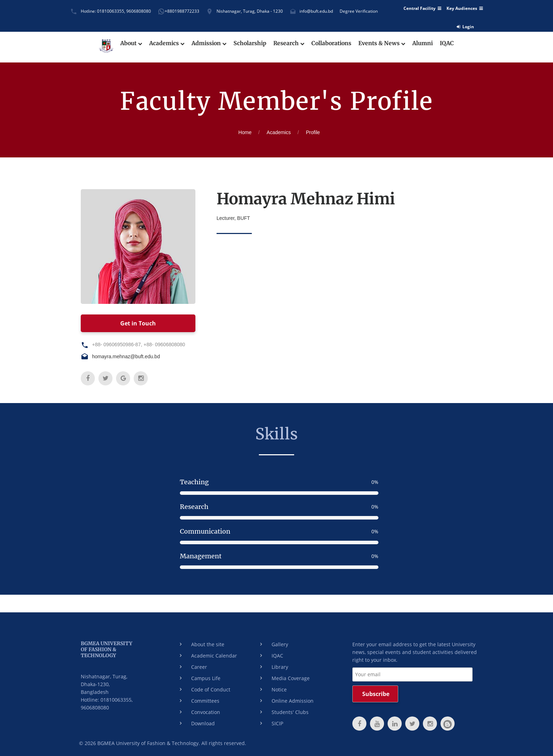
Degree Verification (359, 11)
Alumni (424, 43)
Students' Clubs (290, 712)
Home (245, 132)
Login (465, 27)
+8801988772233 (182, 11)
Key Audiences (465, 8)
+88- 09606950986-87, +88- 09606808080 (139, 344)
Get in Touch (138, 323)
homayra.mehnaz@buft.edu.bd (126, 356)
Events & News (383, 43)
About (130, 43)
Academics (166, 43)
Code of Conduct (211, 689)
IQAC (448, 43)
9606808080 (139, 11)
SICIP (277, 723)
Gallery (280, 644)
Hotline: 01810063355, (103, 11)
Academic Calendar (214, 656)
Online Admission (293, 701)
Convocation (206, 712)
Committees (205, 701)
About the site (208, 644)
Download (203, 723)
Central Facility (422, 8)
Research (289, 43)
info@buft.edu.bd (316, 11)
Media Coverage (291, 678)
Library (280, 667)
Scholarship (250, 43)
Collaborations (332, 43)
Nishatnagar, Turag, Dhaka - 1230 (250, 11)
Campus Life (206, 678)
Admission (208, 43)
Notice (279, 689)
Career (199, 667)
